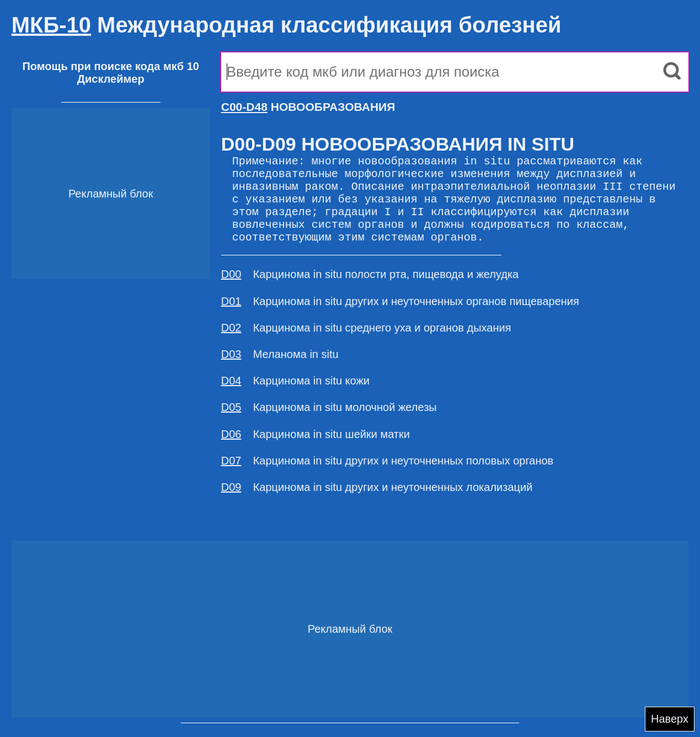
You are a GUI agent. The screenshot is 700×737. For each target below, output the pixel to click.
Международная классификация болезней (287, 25)
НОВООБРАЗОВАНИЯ (308, 107)
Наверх (670, 719)
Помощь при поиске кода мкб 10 (110, 66)
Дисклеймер (111, 79)
